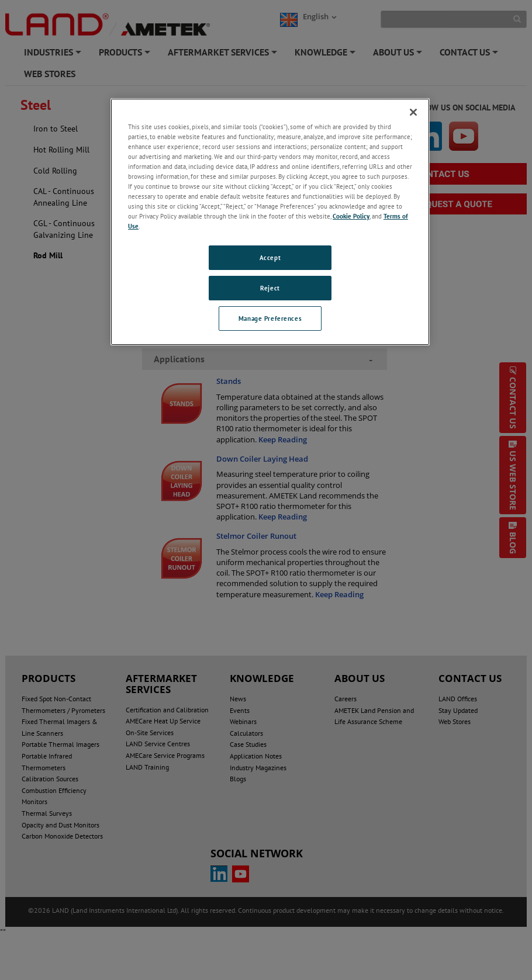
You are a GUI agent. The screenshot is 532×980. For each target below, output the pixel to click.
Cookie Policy (351, 216)
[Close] (413, 112)
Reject (270, 288)
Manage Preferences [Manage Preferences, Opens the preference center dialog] (270, 318)
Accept (270, 257)
